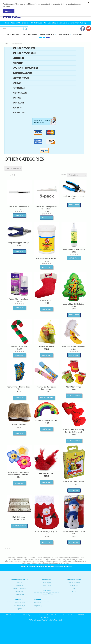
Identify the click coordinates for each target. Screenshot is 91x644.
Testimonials (77, 34)
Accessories (18, 58)
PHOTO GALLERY (63, 34)
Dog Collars (19, 113)
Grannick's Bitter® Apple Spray (73, 249)
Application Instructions (25, 68)
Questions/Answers (22, 73)
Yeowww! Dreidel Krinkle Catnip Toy (19, 388)
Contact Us (74, 586)
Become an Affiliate (47, 594)
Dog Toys (17, 108)
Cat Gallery (38, 603)
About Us (19, 583)
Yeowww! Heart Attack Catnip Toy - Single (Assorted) (73, 431)
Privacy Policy (19, 592)
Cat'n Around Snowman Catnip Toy (73, 533)
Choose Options (47, 398)
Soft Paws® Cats (19, 603)
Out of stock (74, 258)
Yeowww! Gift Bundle (46, 346)
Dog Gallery (38, 606)
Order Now (45, 39)
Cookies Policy (19, 595)
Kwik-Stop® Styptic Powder (46, 259)
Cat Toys (17, 98)
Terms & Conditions (19, 589)
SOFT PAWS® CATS (14, 34)
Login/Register (47, 583)
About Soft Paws (21, 78)
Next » (17, 176)
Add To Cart (19, 215)
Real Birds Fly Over (46, 473)
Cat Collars (18, 103)
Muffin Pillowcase (19, 517)
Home (7, 23)
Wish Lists (48, 23)
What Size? (18, 63)
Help (74, 589)
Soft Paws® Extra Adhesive (19, 207)
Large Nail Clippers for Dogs (19, 243)
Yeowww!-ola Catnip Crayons (73, 482)
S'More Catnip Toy (19, 425)
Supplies (19, 609)
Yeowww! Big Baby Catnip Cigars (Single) (46, 388)
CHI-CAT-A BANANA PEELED (73, 346)
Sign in (56, 23)
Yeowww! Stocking (46, 300)
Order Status (47, 586)
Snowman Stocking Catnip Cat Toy (46, 533)
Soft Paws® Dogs (19, 606)
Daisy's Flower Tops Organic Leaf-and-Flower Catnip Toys (19, 473)
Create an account (67, 23)
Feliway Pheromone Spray (19, 299)
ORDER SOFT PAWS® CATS (24, 48)
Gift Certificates (36, 23)
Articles (26, 23)
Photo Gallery (20, 93)
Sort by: (63, 175)
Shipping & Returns (74, 583)
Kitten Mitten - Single (73, 387)
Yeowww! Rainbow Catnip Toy (46, 420)
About (13, 23)
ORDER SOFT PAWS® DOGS (24, 53)
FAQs (19, 23)
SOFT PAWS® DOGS (30, 34)
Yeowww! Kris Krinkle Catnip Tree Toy (73, 305)
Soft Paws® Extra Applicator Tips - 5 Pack (46, 208)
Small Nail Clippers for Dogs (73, 196)
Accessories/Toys (47, 34)
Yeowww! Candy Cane (19, 346)
